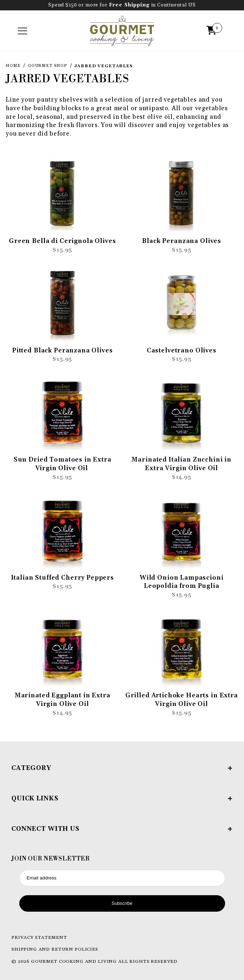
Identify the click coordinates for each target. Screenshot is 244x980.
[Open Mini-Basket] (213, 31)
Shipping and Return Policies (55, 949)
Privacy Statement (39, 937)
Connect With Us (122, 829)
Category (122, 768)
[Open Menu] (23, 31)
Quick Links (122, 799)
